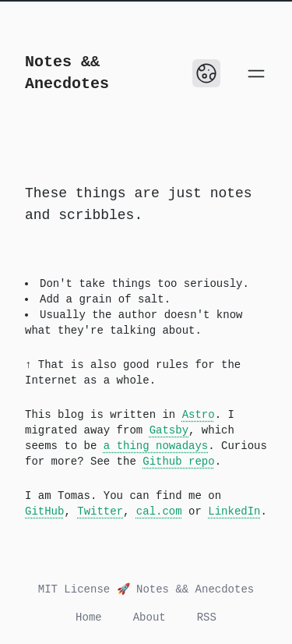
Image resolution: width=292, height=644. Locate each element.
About (150, 617)
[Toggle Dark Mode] (206, 73)
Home (89, 617)
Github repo (178, 462)
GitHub (44, 511)
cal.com (159, 511)
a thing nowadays (156, 446)
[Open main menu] (256, 73)
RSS (207, 617)
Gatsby (169, 430)
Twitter (100, 511)
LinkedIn (234, 511)
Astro (199, 415)
